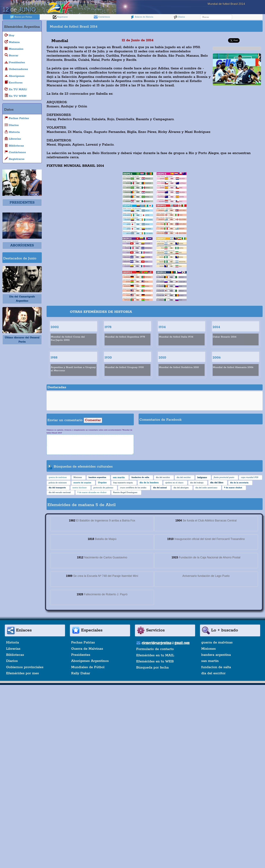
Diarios (179, 17)
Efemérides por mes (22, 673)
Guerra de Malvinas (87, 649)
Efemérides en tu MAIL (155, 655)
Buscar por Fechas (21, 17)
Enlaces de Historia (142, 17)
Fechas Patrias (83, 642)
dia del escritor (213, 673)
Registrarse (60, 17)
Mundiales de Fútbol (88, 667)
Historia (13, 642)
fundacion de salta (216, 667)
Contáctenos (102, 17)
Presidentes (81, 655)
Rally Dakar (81, 673)
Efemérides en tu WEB (155, 661)
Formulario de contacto (155, 649)
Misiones (208, 649)
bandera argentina (216, 655)
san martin (210, 661)
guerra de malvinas (217, 642)
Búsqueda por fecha (152, 668)
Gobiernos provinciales (25, 667)
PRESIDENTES (22, 203)
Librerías (13, 649)
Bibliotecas (15, 655)
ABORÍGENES (22, 245)
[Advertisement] (208, 26)
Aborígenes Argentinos (90, 661)
